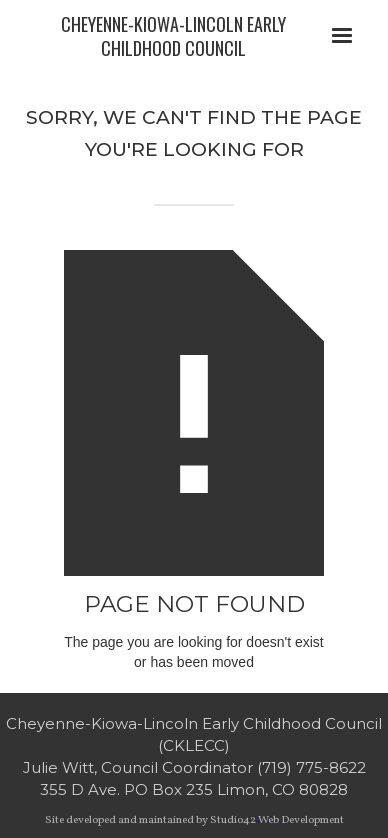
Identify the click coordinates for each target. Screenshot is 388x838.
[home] (168, 36)
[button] (342, 36)
